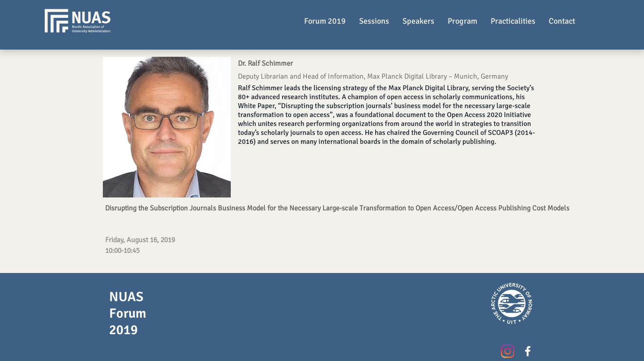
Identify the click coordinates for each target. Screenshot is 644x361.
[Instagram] (508, 351)
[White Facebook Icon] (528, 351)
